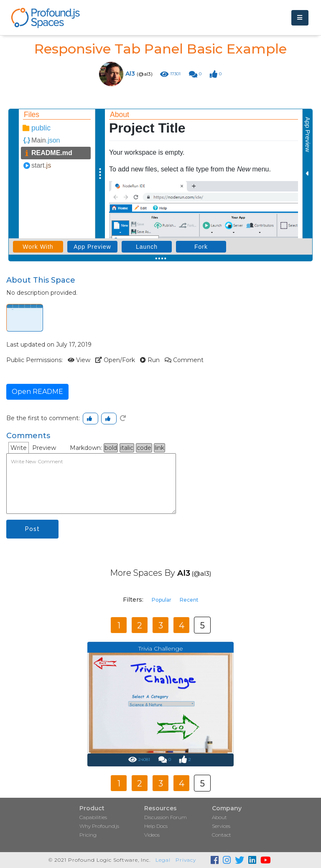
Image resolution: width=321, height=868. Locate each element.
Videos (152, 835)
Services (221, 826)
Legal (163, 860)
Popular (162, 600)
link (159, 448)
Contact (222, 835)
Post (32, 529)
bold (111, 448)
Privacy (186, 860)
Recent (189, 600)
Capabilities (93, 817)
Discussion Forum (166, 817)
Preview (44, 448)
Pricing (88, 835)
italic (127, 448)
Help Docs (156, 826)
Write (19, 448)
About (219, 817)
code (144, 448)
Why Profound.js (99, 826)
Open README (37, 392)
